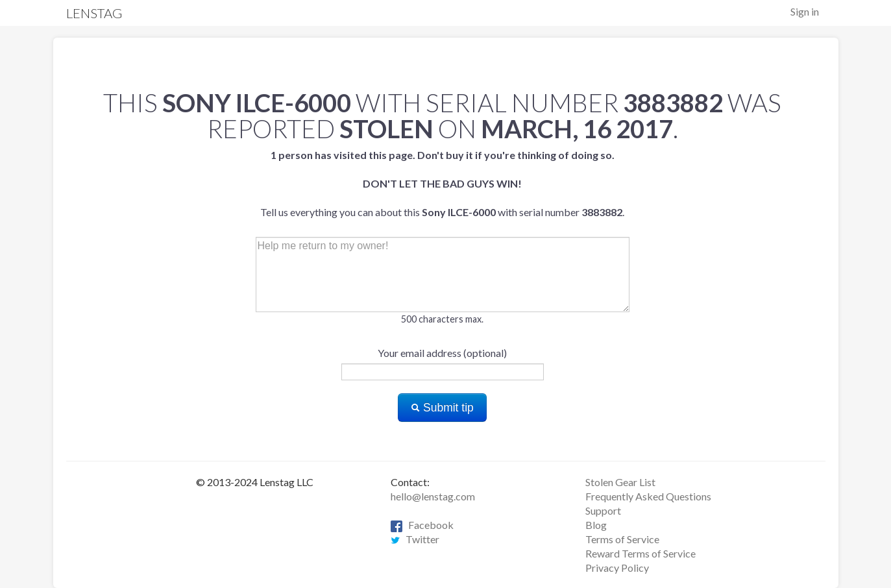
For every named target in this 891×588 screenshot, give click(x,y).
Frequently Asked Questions (648, 496)
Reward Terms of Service (641, 553)
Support (603, 510)
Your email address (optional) (442, 353)
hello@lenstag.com (433, 496)
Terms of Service (622, 539)
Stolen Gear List (620, 482)
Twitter (415, 539)
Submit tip (442, 408)
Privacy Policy (617, 568)
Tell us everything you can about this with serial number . (442, 183)
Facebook (422, 525)
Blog (596, 525)
